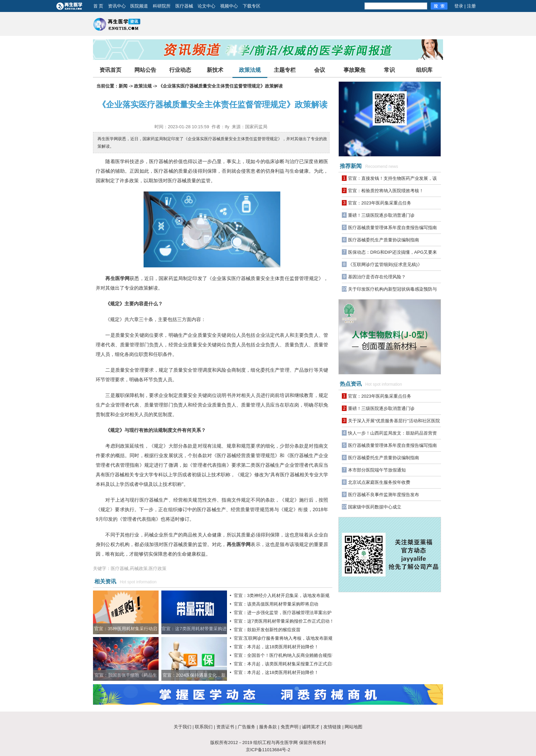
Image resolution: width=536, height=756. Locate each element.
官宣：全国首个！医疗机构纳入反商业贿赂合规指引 (285, 655)
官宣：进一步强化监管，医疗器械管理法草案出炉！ (285, 613)
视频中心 (229, 6)
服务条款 (268, 727)
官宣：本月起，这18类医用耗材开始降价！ (276, 647)
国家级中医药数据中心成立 (375, 507)
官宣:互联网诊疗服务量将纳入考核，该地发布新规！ (286, 638)
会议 (320, 70)
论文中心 (206, 6)
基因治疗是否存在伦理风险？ (377, 277)
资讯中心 (117, 6)
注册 (471, 6)
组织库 (424, 70)
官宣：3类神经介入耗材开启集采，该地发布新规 (282, 595)
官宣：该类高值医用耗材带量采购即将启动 (276, 604)
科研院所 (162, 6)
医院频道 (139, 6)
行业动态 (180, 70)
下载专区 (252, 6)
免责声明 (290, 727)
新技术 (215, 70)
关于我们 (183, 727)
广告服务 (246, 727)
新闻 (123, 86)
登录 (459, 6)
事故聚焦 (354, 70)
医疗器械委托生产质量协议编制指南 (384, 240)
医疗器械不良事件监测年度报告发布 (384, 495)
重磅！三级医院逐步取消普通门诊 (381, 215)
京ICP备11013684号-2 (268, 750)
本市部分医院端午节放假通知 (377, 470)
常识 (389, 70)
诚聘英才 (311, 727)
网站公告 (145, 70)
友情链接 (332, 727)
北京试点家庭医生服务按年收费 (379, 482)
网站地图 (353, 727)
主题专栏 (285, 70)
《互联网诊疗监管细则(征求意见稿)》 (385, 264)
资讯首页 (110, 70)
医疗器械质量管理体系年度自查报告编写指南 (392, 228)
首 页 (98, 6)
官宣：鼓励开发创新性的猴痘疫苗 (267, 630)
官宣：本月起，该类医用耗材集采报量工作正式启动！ (287, 664)
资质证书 (225, 727)
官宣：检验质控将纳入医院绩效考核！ (386, 191)
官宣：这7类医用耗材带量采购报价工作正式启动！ (284, 621)
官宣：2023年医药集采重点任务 (380, 203)
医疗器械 (184, 6)
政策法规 (250, 70)
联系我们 (204, 727)
